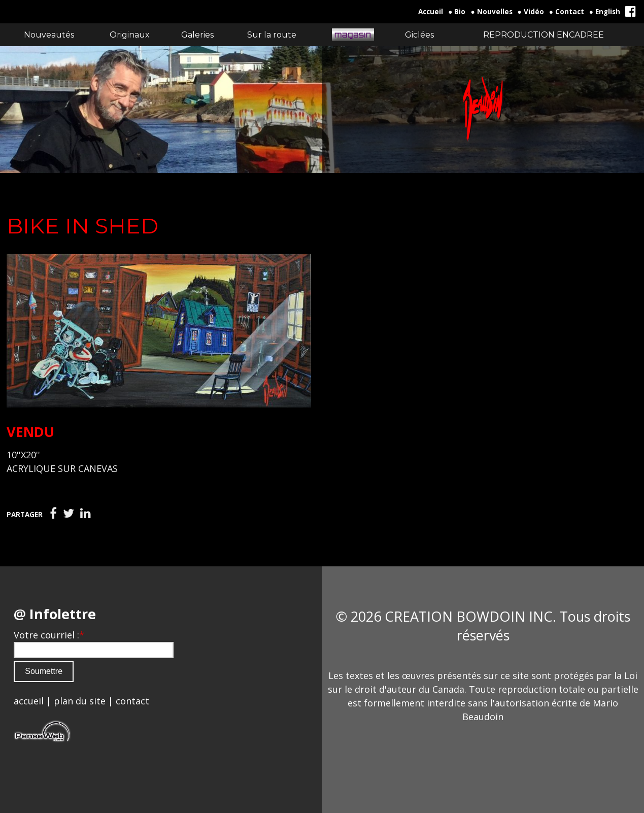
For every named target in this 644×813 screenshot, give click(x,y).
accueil (29, 701)
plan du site (80, 701)
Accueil (431, 12)
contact (132, 701)
